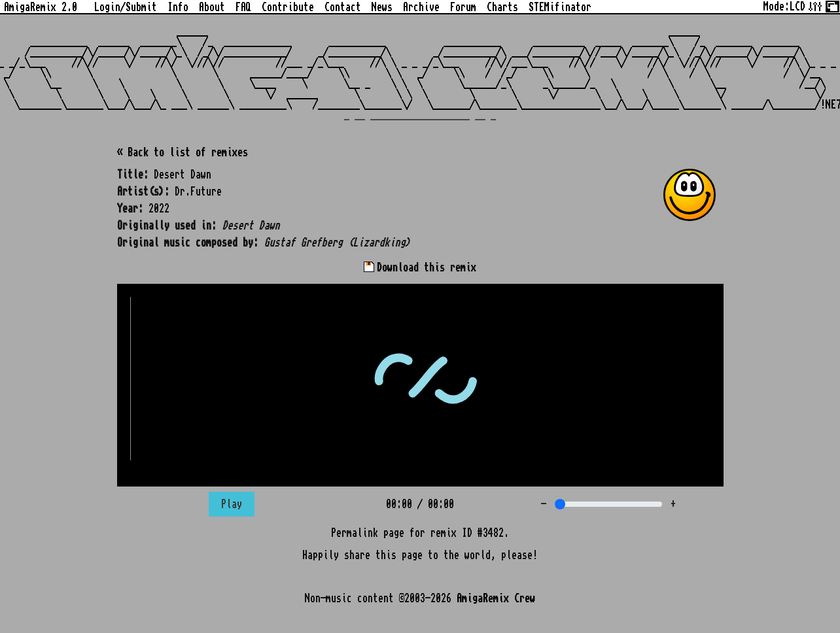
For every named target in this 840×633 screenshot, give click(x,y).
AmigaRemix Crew (496, 598)
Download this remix (420, 267)
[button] (690, 195)
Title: (133, 175)
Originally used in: (167, 226)
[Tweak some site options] (815, 5)
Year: (130, 209)
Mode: (784, 7)
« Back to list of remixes (183, 152)
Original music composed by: (188, 243)
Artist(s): (143, 192)
